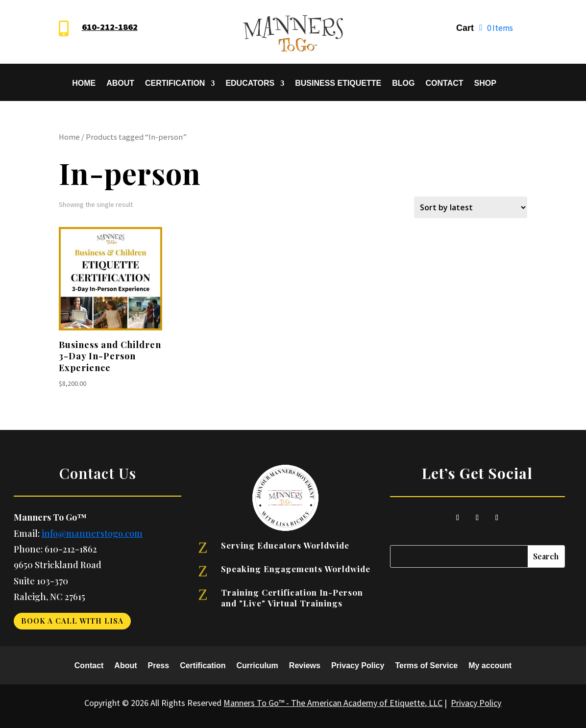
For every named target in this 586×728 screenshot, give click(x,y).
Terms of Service (426, 666)
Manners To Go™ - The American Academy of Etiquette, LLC (333, 703)
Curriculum (257, 666)
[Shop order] (471, 207)
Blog (403, 84)
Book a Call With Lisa (72, 621)
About (120, 84)
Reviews (305, 666)
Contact (444, 84)
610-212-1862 (110, 27)
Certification (175, 84)
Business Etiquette (338, 84)
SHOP (485, 84)
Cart (465, 29)
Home (84, 84)
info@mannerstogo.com (92, 533)
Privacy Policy (358, 666)
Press (159, 666)
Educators (250, 84)
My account (490, 666)
